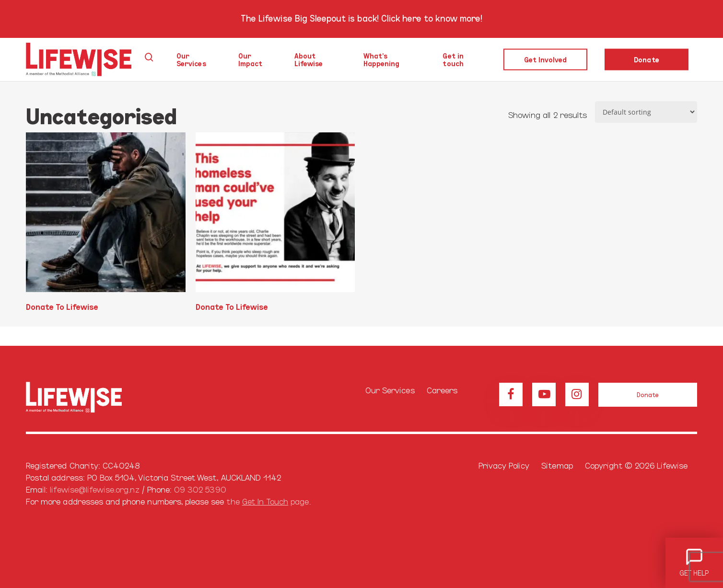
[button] (648, 395)
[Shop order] (646, 112)
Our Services (390, 390)
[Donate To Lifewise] (106, 212)
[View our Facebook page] (511, 394)
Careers (442, 390)
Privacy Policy (504, 465)
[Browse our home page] (87, 398)
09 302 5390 (200, 489)
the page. (268, 501)
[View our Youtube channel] (544, 394)
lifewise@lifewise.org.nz (94, 489)
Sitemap (557, 465)
